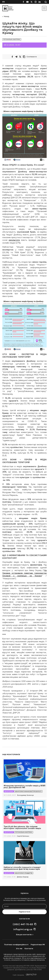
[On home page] (8, 8)
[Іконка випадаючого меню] (44, 8)
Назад (6, 16)
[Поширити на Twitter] (20, 57)
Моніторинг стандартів (24, 873)
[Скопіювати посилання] (30, 57)
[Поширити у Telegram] (16, 57)
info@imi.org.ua (23, 929)
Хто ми (19, 949)
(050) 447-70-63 (23, 924)
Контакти (29, 949)
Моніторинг (9, 791)
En (4, 2)
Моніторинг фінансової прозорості (28, 791)
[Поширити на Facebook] (12, 57)
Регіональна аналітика (12, 39)
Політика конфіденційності (16, 945)
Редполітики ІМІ (38, 945)
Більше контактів (24, 935)
